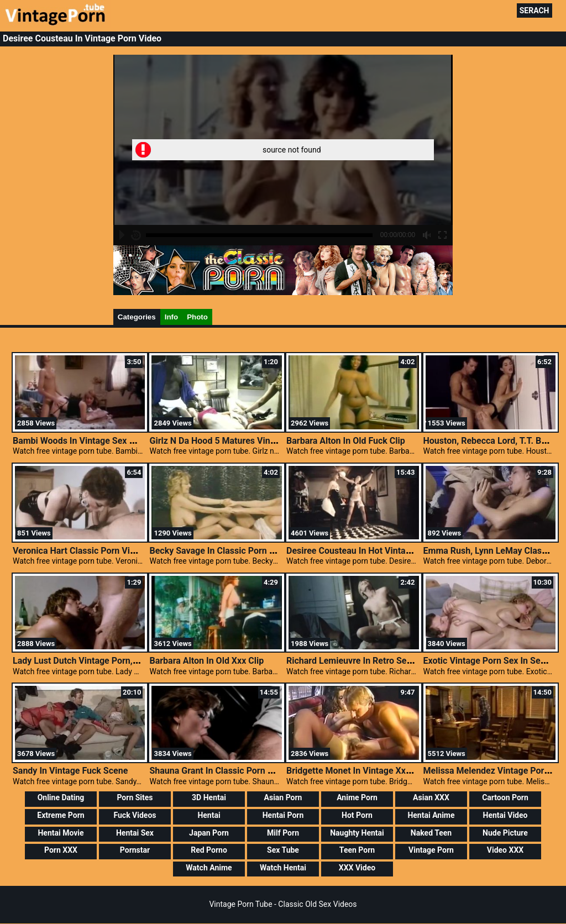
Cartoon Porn (505, 797)
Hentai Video (505, 815)
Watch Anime (209, 868)
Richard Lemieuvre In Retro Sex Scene (362, 661)
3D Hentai (209, 797)
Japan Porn (209, 833)
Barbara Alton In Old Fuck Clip (346, 441)
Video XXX (505, 850)
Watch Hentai (283, 868)
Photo (197, 317)
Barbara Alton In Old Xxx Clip (206, 661)
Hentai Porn (283, 815)
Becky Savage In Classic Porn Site (217, 551)
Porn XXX (61, 850)
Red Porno (209, 850)
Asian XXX (431, 797)
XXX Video (357, 868)
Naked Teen (431, 833)
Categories (137, 317)
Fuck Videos (135, 815)
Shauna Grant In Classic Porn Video (220, 771)
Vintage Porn (431, 850)
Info (171, 317)
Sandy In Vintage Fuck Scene (70, 771)
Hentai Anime (431, 815)
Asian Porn (283, 797)
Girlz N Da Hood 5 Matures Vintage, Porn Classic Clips (256, 441)
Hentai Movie (61, 833)
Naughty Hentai (357, 833)
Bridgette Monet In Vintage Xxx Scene (361, 771)
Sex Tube (283, 850)
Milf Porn (283, 833)
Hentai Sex (135, 833)
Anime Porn (357, 797)
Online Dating (61, 797)
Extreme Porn (61, 815)
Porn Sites (135, 797)
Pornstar (135, 850)
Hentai (209, 815)
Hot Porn (357, 815)
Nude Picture (505, 833)
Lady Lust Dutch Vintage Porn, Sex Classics (99, 661)
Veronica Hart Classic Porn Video (79, 551)
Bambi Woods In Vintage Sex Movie (83, 441)
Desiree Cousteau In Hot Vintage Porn (361, 551)
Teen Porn (357, 850)
